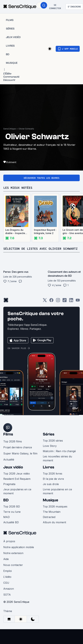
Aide (6, 564)
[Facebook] (51, 306)
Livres (48, 472)
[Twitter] (45, 306)
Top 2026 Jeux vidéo (17, 478)
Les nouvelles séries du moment (57, 463)
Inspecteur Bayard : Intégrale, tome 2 (45, 231)
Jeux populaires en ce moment (17, 496)
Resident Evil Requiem (17, 483)
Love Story (50, 450)
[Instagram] (58, 306)
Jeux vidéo (13, 472)
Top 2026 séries (53, 445)
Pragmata (9, 489)
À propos (9, 546)
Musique (50, 505)
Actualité (9, 464)
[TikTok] (65, 306)
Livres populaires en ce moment (57, 496)
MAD (7, 522)
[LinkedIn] (71, 306)
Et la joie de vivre (53, 483)
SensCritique (10, 129)
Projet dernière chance (18, 452)
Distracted (49, 522)
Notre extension (13, 558)
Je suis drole (51, 489)
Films (8, 439)
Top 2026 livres (53, 478)
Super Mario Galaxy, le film (20, 458)
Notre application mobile (19, 552)
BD (6, 505)
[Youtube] (78, 306)
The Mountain (52, 516)
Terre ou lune (12, 516)
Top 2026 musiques (55, 511)
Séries (49, 439)
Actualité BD (11, 527)
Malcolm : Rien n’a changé (59, 456)
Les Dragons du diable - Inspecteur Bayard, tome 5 (16, 232)
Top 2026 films (13, 446)
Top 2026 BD (12, 511)
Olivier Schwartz (26, 129)
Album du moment (54, 527)
